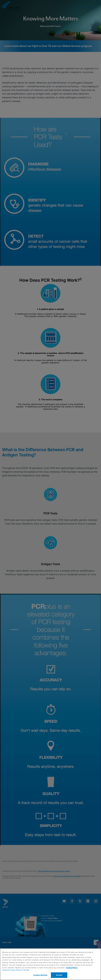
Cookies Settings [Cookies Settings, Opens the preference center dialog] (40, 975)
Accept (59, 975)
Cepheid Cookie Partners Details (16, 970)
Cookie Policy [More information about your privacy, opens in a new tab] (72, 968)
